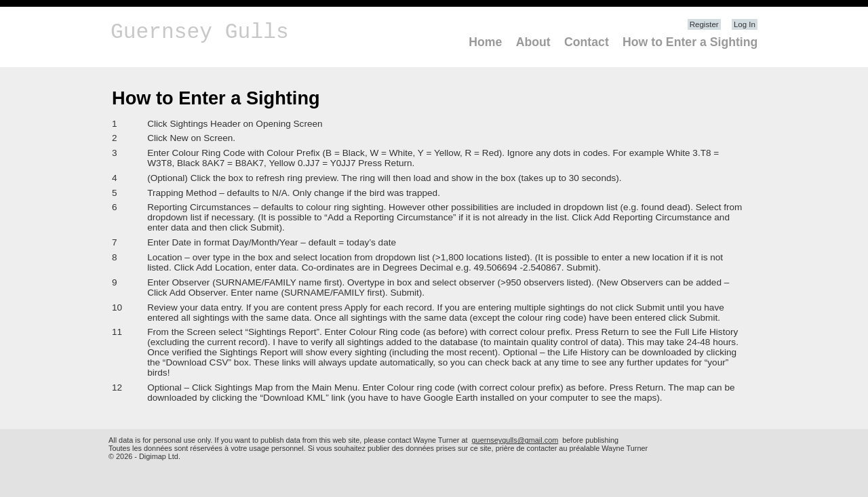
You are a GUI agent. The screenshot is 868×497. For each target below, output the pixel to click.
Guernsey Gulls (200, 32)
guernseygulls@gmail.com (515, 440)
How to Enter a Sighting (690, 42)
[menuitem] (480, 42)
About (533, 42)
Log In (745, 24)
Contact (587, 42)
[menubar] (608, 42)
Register (704, 24)
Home (485, 42)
